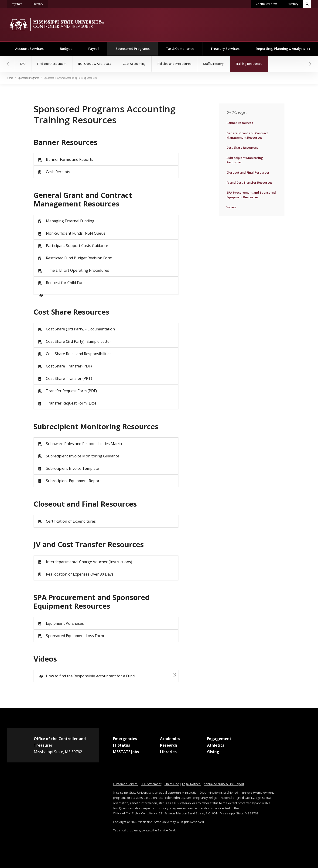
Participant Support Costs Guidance (77, 246)
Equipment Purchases (65, 623)
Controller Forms (267, 4)
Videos (236, 207)
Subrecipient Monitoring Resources (245, 160)
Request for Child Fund (66, 283)
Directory (40, 3)
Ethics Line (172, 784)
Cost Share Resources (242, 147)
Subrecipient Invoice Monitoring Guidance (83, 456)
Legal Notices (191, 784)
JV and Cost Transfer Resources (249, 182)
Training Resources (253, 61)
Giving (213, 752)
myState (19, 3)
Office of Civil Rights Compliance (135, 813)
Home (10, 78)
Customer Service (125, 784)
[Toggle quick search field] (307, 4)
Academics (170, 739)
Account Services (29, 49)
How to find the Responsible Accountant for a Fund (111, 675)
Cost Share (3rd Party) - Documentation (80, 329)
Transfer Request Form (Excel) (72, 403)
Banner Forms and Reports (70, 159)
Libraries (168, 752)
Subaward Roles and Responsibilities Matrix (84, 444)
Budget (66, 49)
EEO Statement (151, 784)
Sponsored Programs (137, 46)
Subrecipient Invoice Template (72, 468)
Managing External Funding (70, 221)
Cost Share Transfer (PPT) (69, 378)
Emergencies (125, 739)
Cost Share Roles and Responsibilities (79, 354)
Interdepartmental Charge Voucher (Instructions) (89, 562)
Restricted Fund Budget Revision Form (79, 258)
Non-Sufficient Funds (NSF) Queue (76, 233)
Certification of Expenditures (71, 521)
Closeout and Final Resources (248, 172)
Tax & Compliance (180, 49)
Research (169, 745)
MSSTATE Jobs (126, 752)
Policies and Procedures (175, 64)
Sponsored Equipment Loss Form (75, 636)
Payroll (94, 49)
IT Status (121, 745)
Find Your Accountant (52, 64)
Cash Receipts (58, 172)
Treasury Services (225, 49)
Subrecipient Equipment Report (73, 481)
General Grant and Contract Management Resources (247, 135)
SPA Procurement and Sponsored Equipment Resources (251, 195)
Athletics (216, 745)
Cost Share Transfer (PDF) (69, 366)
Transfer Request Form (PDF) (71, 391)
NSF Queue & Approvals (95, 64)
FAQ (23, 64)
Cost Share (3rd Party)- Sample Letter (79, 341)
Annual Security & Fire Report (224, 784)
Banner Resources (240, 123)
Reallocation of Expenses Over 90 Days (80, 574)
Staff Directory (215, 64)
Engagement (219, 739)
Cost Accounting (135, 64)
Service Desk (167, 830)
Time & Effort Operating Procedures (77, 270)
